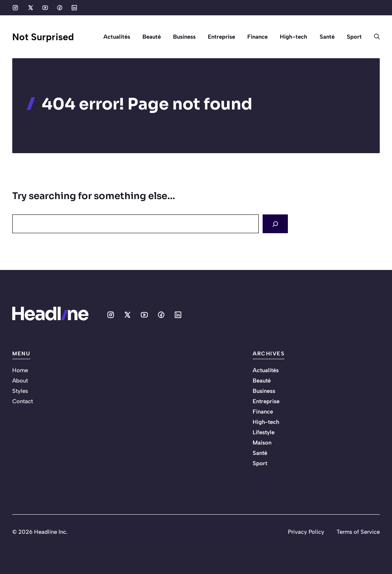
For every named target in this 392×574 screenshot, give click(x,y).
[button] (374, 37)
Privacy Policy (306, 532)
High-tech (294, 37)
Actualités (117, 37)
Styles (20, 391)
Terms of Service (358, 532)
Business (184, 37)
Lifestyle (264, 432)
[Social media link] (15, 8)
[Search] (275, 224)
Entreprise (221, 37)
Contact (23, 401)
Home (20, 370)
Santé (327, 37)
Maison (262, 443)
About (20, 381)
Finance (257, 37)
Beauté (152, 37)
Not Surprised (43, 37)
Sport (354, 37)
